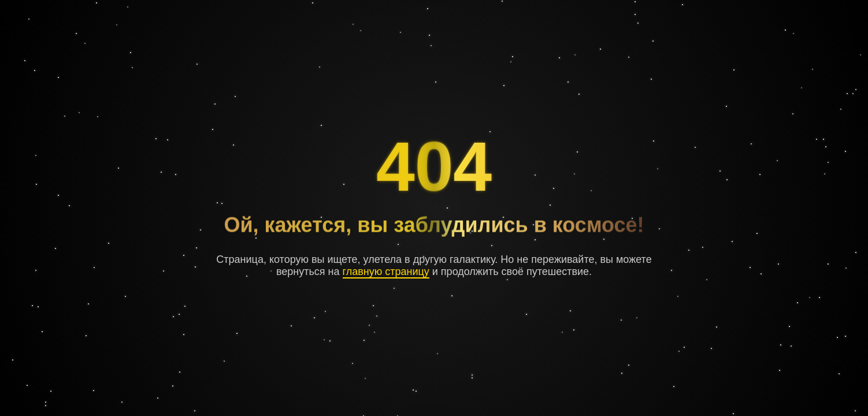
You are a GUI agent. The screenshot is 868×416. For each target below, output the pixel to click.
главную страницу (386, 272)
